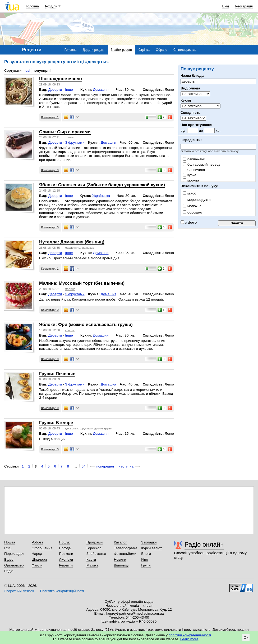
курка (190, 175)
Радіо (9, 571)
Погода (65, 548)
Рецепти (66, 565)
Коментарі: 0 (50, 170)
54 (84, 466)
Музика (92, 565)
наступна (126, 466)
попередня (105, 466)
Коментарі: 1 (50, 117)
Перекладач (14, 554)
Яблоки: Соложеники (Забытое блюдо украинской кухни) (102, 185)
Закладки (149, 542)
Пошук (64, 542)
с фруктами (85, 428)
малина (70, 289)
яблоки (70, 330)
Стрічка (144, 50)
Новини (120, 559)
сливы (69, 137)
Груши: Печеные (57, 374)
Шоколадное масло (61, 79)
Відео (9, 559)
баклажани (194, 159)
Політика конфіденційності (62, 591)
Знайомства (96, 554)
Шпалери (39, 559)
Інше (69, 90)
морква (191, 180)
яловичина (194, 170)
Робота (38, 542)
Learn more (189, 639)
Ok (246, 638)
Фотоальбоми (125, 554)
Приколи (66, 554)
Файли (37, 565)
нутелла (80, 248)
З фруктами (75, 142)
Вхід (226, 6)
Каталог (120, 542)
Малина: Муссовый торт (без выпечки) (82, 283)
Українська (101, 196)
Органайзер (14, 565)
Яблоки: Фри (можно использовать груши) (86, 325)
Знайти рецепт (122, 50)
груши (108, 428)
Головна (32, 6)
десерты (71, 428)
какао (90, 248)
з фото (189, 222)
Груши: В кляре (56, 423)
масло (69, 248)
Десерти (55, 90)
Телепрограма (126, 548)
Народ (37, 554)
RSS (8, 548)
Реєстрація (244, 6)
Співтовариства (185, 50)
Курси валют (151, 548)
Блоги (146, 554)
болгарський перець (202, 164)
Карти (91, 559)
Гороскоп (94, 548)
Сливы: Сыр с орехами (65, 132)
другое (99, 428)
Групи (146, 565)
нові (27, 71)
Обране (162, 50)
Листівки (66, 559)
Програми (95, 542)
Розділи (51, 6)
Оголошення (42, 548)
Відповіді (121, 565)
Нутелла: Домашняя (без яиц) (72, 242)
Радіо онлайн (204, 544)
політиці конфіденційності (190, 635)
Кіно (145, 559)
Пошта (10, 542)
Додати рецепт (94, 50)
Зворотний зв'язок (19, 591)
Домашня (101, 90)
